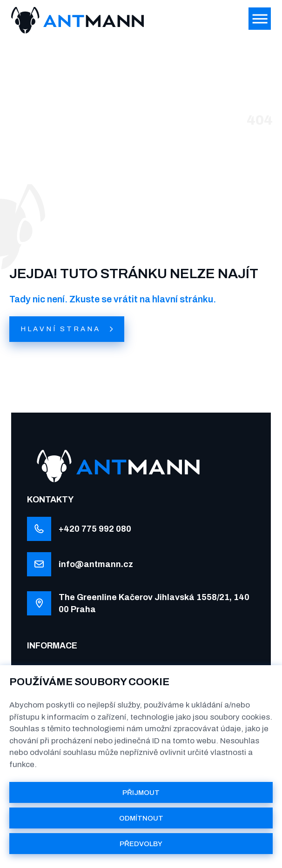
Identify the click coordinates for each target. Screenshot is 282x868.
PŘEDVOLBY (141, 844)
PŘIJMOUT (141, 793)
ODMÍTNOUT (141, 818)
